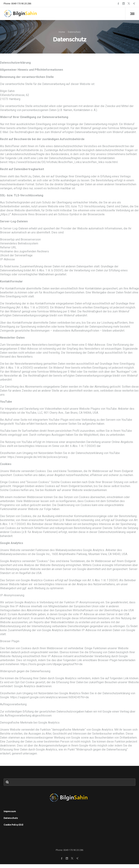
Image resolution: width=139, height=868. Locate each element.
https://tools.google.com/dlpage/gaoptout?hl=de (51, 668)
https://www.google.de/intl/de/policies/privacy (38, 461)
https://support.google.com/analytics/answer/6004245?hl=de (50, 701)
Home (62, 34)
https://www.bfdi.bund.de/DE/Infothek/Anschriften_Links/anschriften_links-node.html (63, 166)
